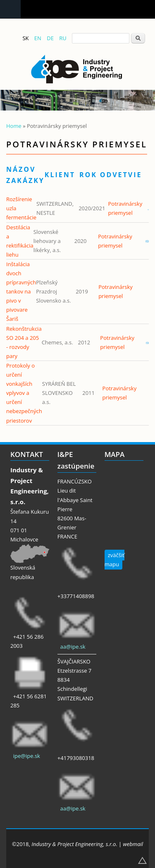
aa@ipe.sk (73, 647)
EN (38, 38)
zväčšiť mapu (114, 560)
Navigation (10, 9)
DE (50, 38)
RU (63, 38)
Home (14, 126)
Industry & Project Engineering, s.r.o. (74, 844)
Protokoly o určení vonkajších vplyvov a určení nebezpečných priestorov (24, 393)
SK (25, 38)
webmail (133, 844)
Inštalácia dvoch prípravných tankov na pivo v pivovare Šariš (21, 292)
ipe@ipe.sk (27, 756)
